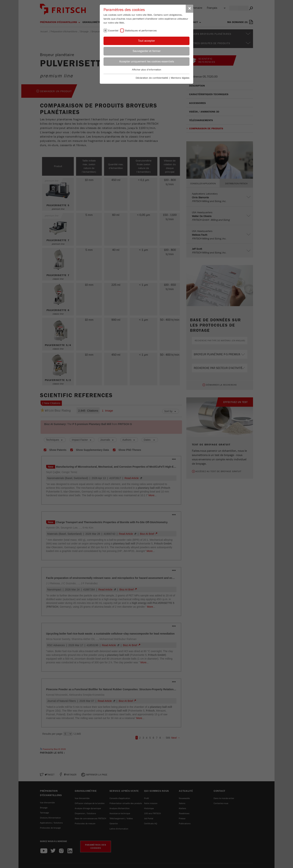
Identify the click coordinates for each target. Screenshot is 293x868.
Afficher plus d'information (147, 70)
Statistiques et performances (141, 31)
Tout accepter (146, 41)
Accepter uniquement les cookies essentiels (147, 61)
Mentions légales (180, 78)
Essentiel (113, 31)
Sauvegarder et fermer (147, 51)
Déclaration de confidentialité (152, 78)
